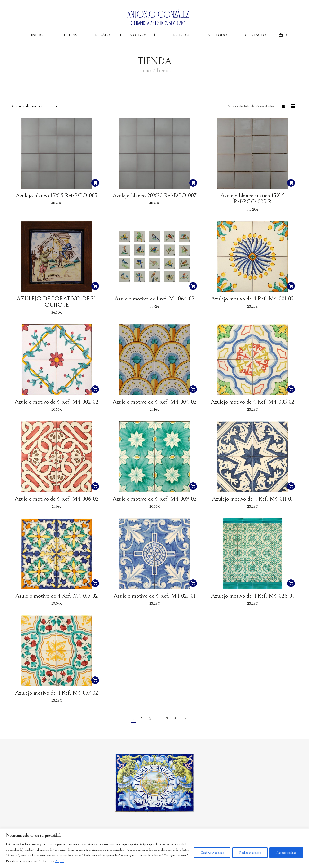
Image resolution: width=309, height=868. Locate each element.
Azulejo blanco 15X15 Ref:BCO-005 (57, 196)
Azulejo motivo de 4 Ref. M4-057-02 (57, 693)
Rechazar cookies (250, 853)
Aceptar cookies (286, 853)
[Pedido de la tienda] (37, 106)
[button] (95, 183)
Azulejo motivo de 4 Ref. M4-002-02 (57, 402)
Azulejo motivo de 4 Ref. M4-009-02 (155, 499)
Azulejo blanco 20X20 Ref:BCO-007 (154, 196)
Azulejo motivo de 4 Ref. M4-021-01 (154, 596)
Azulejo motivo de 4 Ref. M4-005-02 (253, 402)
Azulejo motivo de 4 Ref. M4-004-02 (155, 402)
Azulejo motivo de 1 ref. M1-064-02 (154, 299)
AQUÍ (60, 861)
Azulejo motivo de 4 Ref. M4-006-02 (57, 499)
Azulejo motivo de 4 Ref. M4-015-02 (57, 596)
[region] (154, 848)
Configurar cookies (212, 853)
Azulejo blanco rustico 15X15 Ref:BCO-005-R (253, 199)
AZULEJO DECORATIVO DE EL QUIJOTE (57, 302)
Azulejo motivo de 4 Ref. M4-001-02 (252, 299)
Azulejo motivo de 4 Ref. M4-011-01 (252, 499)
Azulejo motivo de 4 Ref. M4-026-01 (253, 596)
